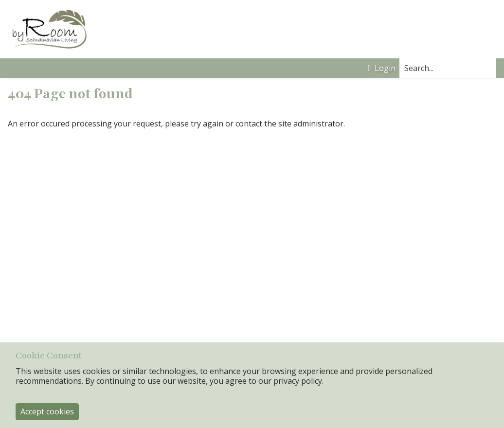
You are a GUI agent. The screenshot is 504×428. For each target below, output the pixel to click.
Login (382, 68)
